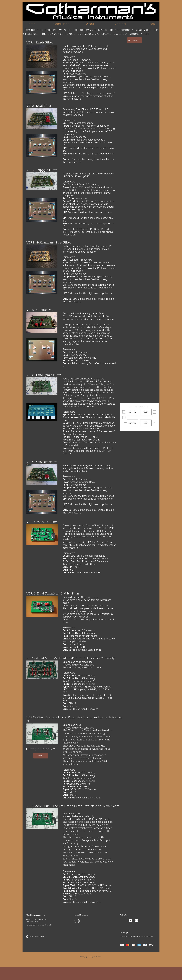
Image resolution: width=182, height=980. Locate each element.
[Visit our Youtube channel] (136, 920)
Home (31, 24)
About (91, 24)
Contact (121, 24)
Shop (151, 24)
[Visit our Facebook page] (130, 920)
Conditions (61, 24)
